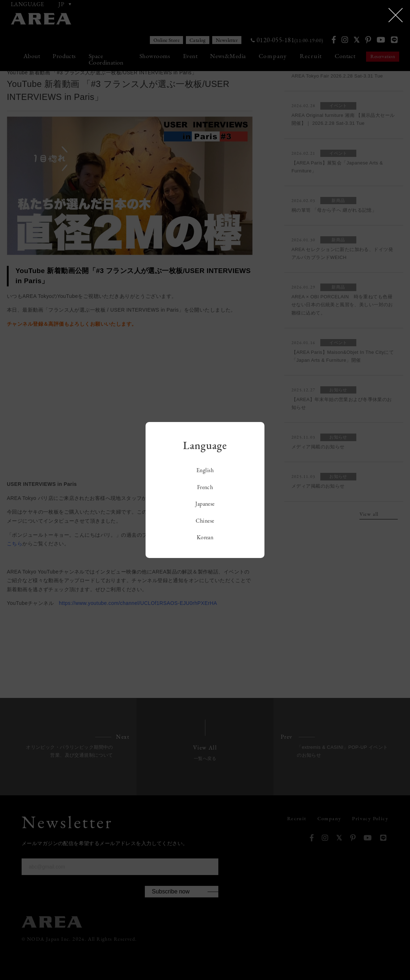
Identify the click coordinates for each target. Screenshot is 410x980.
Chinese (205, 521)
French (205, 487)
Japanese (205, 504)
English (205, 470)
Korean (205, 537)
